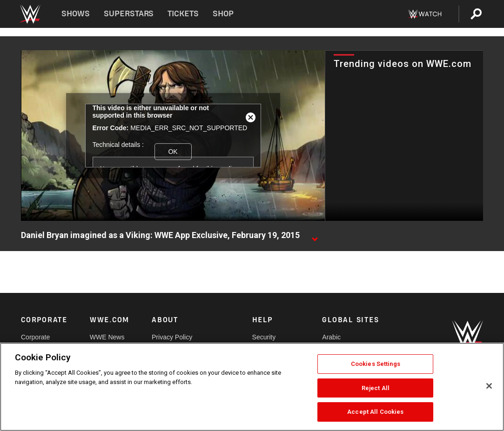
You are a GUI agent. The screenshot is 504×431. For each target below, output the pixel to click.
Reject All (376, 388)
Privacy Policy (172, 337)
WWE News (107, 337)
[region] (252, 387)
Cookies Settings (376, 364)
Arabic (331, 337)
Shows (76, 14)
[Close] (489, 386)
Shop (223, 14)
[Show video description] (315, 236)
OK (173, 152)
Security (264, 337)
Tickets (183, 14)
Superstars (129, 14)
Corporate (35, 337)
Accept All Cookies (375, 412)
